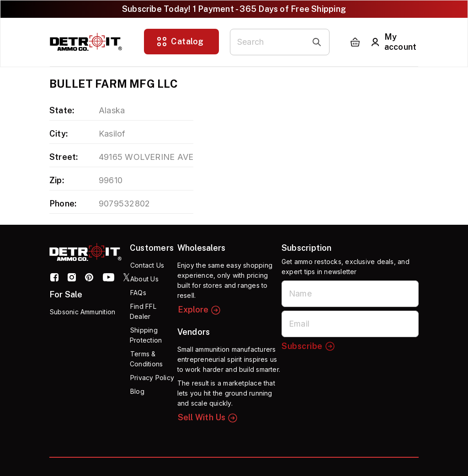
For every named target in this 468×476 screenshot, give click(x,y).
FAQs (138, 293)
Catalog (180, 42)
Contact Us (147, 265)
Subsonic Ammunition (82, 312)
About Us (144, 279)
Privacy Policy (152, 378)
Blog (137, 391)
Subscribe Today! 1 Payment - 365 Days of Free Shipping (234, 9)
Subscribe (308, 346)
